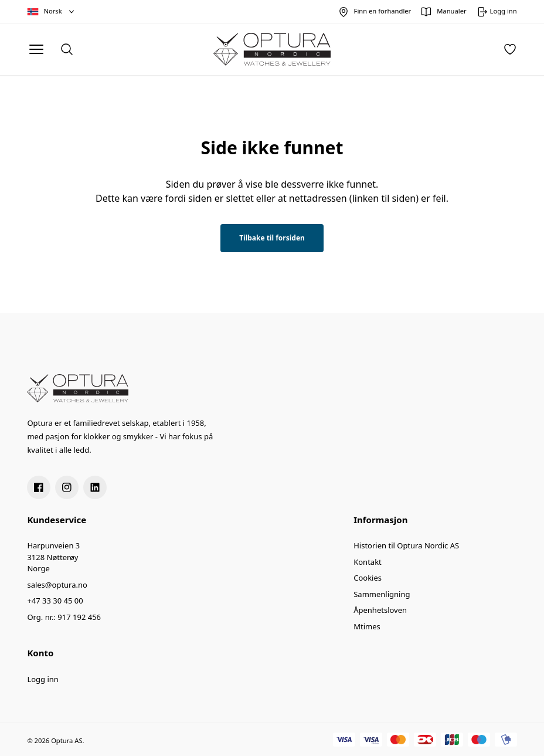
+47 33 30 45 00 (55, 601)
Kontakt (368, 562)
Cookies (368, 578)
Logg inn (42, 679)
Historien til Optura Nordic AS (406, 545)
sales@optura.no (57, 585)
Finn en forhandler (383, 11)
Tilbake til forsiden (272, 238)
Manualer (451, 11)
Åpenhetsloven (380, 610)
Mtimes (367, 626)
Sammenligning (382, 594)
